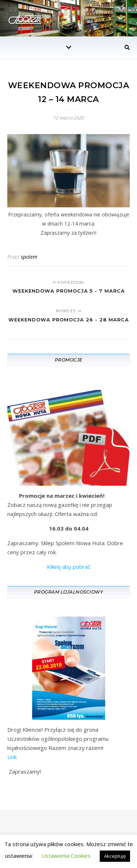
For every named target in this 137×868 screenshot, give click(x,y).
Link (12, 757)
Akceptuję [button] (115, 856)
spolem (29, 257)
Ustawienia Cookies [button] (66, 856)
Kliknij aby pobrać (68, 567)
